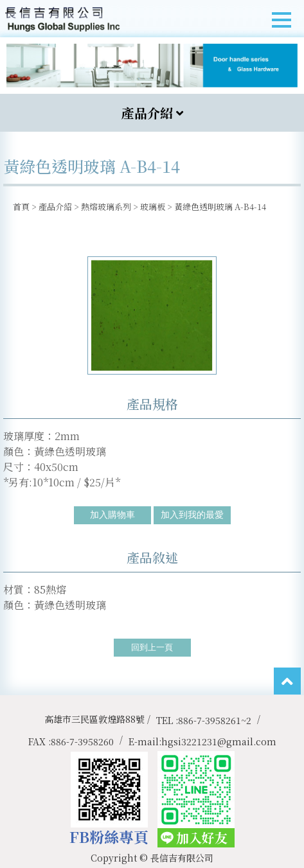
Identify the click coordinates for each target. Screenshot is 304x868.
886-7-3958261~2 (215, 720)
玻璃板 (153, 207)
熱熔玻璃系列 (106, 207)
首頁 (21, 207)
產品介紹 (55, 207)
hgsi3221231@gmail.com (219, 741)
